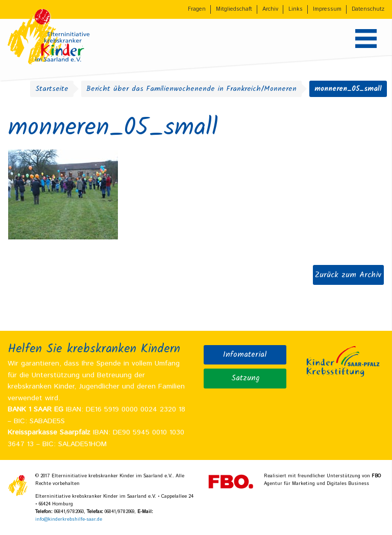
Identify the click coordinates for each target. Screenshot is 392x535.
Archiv (270, 9)
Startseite (52, 89)
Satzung (245, 378)
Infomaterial (245, 355)
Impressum (327, 9)
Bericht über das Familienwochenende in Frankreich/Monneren (191, 89)
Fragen (197, 9)
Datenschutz (368, 9)
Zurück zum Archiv (348, 275)
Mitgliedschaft (234, 9)
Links (296, 9)
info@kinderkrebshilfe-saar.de (69, 519)
